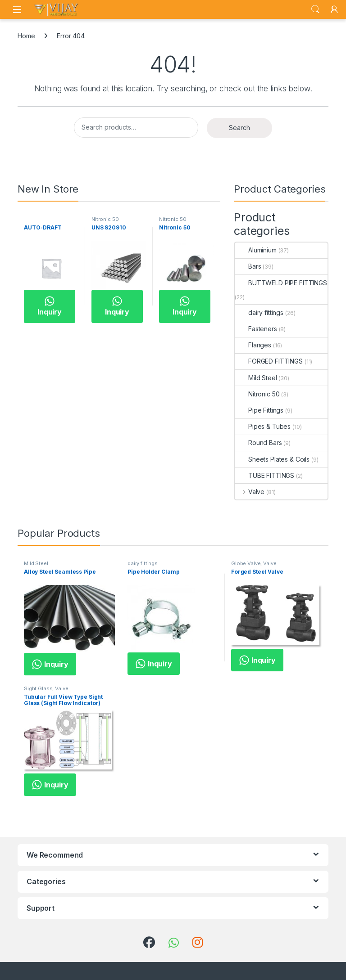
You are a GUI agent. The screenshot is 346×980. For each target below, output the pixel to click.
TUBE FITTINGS (264, 475)
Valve (250, 492)
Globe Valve (246, 563)
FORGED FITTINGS (269, 361)
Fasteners (256, 329)
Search (315, 9)
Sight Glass (38, 688)
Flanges (253, 345)
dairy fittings (259, 312)
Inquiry (50, 306)
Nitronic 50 (105, 219)
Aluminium (256, 250)
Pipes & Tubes (263, 426)
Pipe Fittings (259, 410)
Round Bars (258, 443)
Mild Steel (256, 378)
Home (26, 36)
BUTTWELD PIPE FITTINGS (281, 283)
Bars (248, 266)
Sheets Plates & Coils (272, 459)
